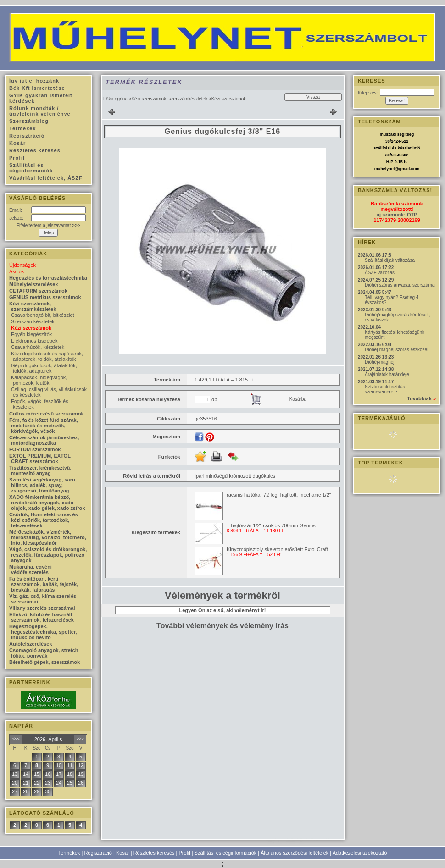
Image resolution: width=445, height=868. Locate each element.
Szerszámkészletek (33, 321)
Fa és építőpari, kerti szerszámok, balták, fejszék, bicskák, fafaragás (44, 584)
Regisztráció (98, 853)
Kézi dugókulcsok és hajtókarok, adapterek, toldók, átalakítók (47, 356)
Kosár (123, 853)
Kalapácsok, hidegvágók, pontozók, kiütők (39, 380)
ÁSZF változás (380, 273)
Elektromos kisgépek (34, 341)
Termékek (69, 853)
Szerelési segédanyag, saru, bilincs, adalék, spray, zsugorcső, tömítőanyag (43, 485)
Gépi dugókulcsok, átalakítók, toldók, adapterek (44, 368)
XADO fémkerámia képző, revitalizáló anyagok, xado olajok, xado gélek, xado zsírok (47, 503)
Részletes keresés (154, 853)
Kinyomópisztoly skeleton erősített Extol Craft (277, 549)
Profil (185, 853)
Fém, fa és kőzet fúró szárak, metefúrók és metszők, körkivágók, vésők (44, 426)
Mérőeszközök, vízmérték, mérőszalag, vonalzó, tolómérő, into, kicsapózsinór (48, 537)
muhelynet (385, 169)
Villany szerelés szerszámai (42, 608)
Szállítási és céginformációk (226, 853)
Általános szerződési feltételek (295, 853)
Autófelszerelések (31, 644)
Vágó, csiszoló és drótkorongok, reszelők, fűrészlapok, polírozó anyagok (48, 555)
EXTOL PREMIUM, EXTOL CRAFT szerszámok (40, 459)
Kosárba (298, 399)
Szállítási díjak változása (390, 260)
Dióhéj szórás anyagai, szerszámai (400, 285)
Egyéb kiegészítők (31, 334)
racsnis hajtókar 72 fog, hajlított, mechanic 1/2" (279, 495)
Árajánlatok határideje (387, 374)
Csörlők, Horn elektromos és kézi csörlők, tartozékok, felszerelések (44, 520)
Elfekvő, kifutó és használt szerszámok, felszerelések (42, 617)
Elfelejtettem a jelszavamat (48, 225)
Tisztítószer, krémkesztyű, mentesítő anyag (40, 470)
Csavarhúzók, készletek (38, 347)
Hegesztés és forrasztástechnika (48, 278)
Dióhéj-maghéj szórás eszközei (396, 350)
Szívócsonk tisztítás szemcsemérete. (385, 389)
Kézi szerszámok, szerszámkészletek (169, 99)
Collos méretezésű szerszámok (47, 414)
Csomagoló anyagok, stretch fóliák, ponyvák (44, 653)
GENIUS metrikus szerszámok (45, 297)
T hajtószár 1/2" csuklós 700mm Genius (271, 525)
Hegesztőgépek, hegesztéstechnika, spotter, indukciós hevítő (43, 632)
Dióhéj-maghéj (379, 362)
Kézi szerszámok (31, 328)
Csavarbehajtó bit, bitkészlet (43, 315)
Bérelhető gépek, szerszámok (44, 662)
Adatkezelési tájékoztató (360, 853)
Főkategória (115, 99)
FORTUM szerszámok (35, 449)
